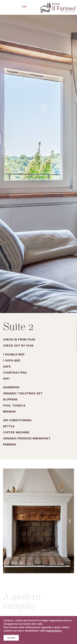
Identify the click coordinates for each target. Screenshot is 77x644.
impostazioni (54, 631)
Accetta (11, 638)
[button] (37, 570)
